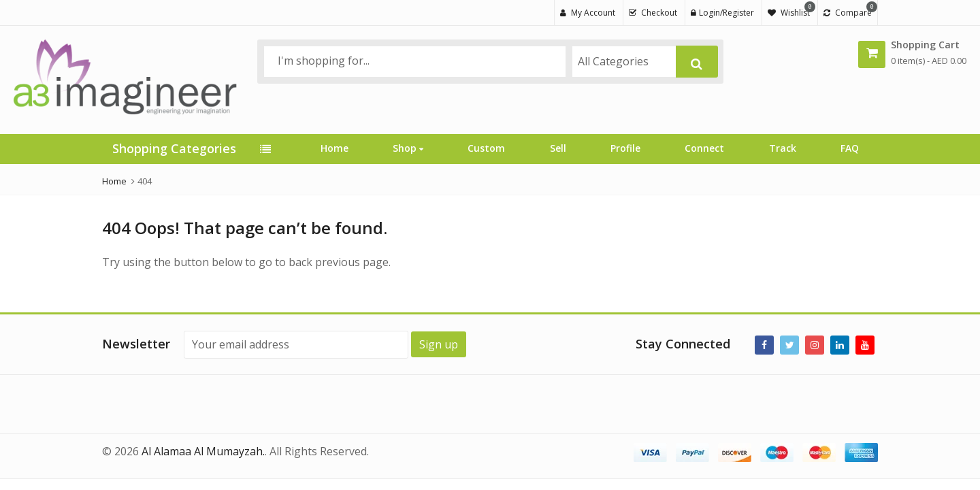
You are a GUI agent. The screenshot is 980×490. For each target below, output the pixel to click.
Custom (486, 148)
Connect (704, 148)
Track (783, 148)
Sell (558, 148)
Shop (408, 148)
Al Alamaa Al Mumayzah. (203, 451)
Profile (625, 148)
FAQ (850, 148)
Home (334, 148)
